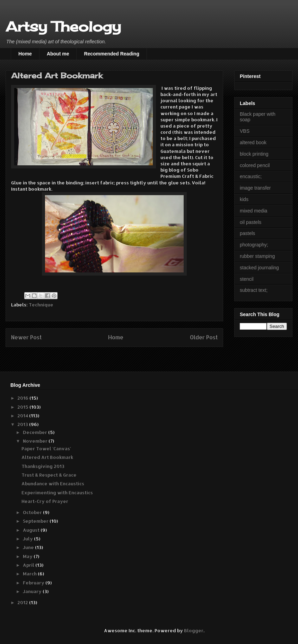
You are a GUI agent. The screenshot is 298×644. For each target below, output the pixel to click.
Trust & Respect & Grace (49, 475)
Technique (41, 305)
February (34, 583)
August (32, 530)
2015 (23, 407)
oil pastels (251, 222)
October (33, 512)
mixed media (253, 211)
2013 (23, 424)
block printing (254, 154)
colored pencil (255, 165)
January (33, 591)
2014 (23, 416)
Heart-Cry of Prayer (45, 501)
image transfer (255, 188)
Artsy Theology (63, 27)
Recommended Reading (111, 54)
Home (25, 54)
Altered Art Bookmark (47, 457)
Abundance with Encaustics (53, 484)
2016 (23, 398)
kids (244, 199)
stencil (247, 279)
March (30, 574)
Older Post (204, 337)
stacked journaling (259, 268)
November (36, 441)
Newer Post (26, 337)
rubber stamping (257, 256)
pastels (247, 233)
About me (58, 54)
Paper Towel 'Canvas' (46, 449)
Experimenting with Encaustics (57, 493)
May (28, 556)
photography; (254, 245)
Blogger (194, 630)
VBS (245, 131)
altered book (253, 142)
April (29, 565)
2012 (23, 602)
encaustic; (251, 176)
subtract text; (254, 290)
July (28, 539)
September (36, 521)
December (36, 432)
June (29, 547)
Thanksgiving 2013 (43, 466)
